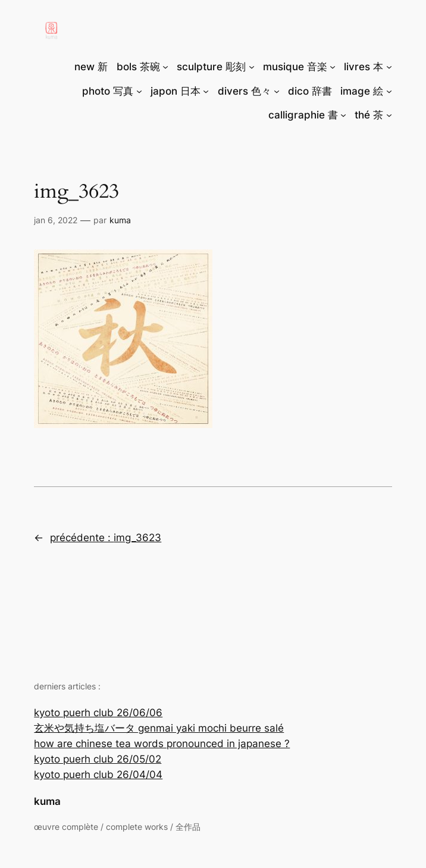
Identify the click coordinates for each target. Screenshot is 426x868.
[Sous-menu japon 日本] (206, 91)
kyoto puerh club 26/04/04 (98, 775)
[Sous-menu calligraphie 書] (343, 115)
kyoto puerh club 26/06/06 (98, 713)
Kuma (120, 220)
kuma (47, 801)
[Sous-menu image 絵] (389, 91)
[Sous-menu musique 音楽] (333, 67)
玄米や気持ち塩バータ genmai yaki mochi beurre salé (159, 728)
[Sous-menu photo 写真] (139, 91)
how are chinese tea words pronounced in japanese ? (162, 744)
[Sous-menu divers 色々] (277, 91)
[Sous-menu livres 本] (389, 67)
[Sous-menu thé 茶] (389, 115)
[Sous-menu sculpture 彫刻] (252, 67)
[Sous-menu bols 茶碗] (165, 67)
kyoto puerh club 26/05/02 (98, 759)
